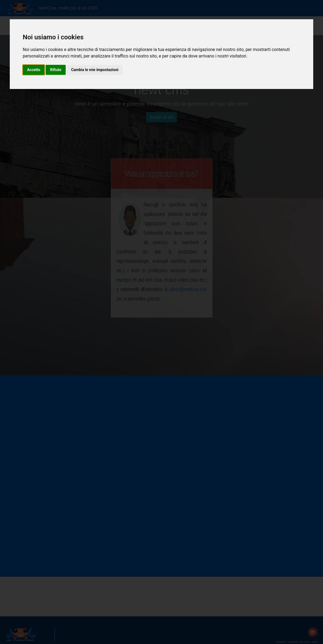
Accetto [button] (34, 70)
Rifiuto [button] (56, 70)
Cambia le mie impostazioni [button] (95, 70)
